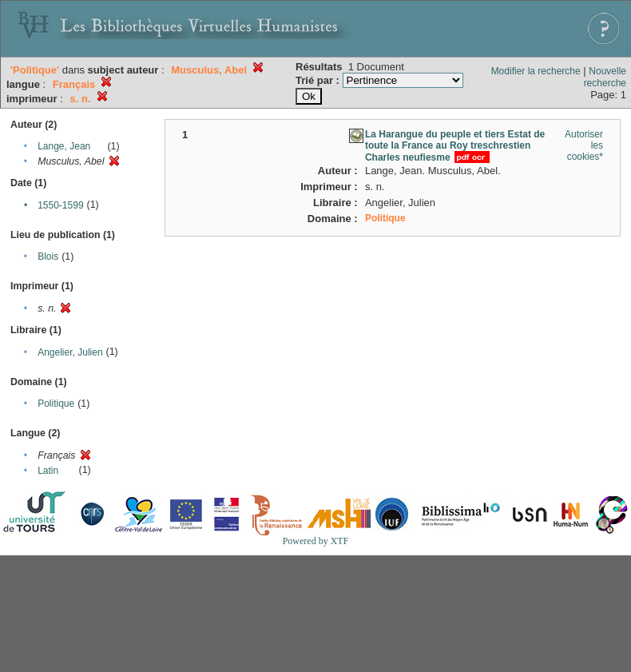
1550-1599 (60, 205)
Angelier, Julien (70, 352)
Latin (48, 471)
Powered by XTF (316, 541)
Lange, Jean (64, 146)
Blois (48, 256)
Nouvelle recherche (605, 77)
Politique (56, 404)
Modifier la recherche (536, 71)
